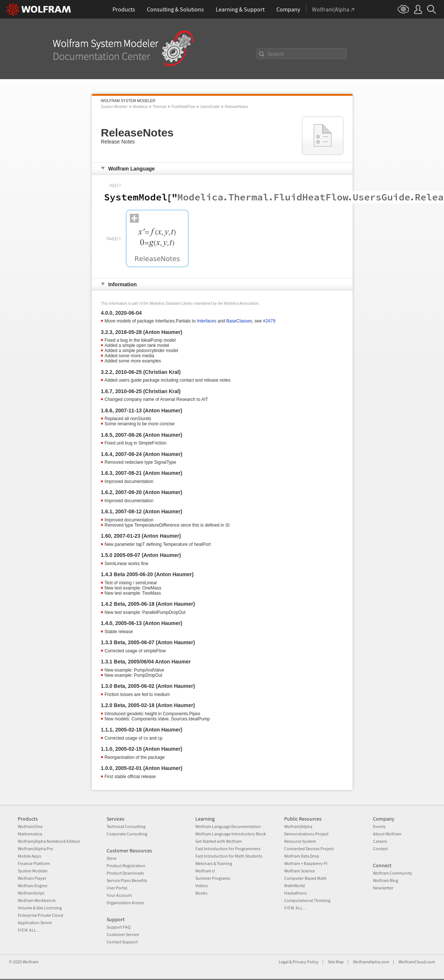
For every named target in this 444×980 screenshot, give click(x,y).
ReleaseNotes (236, 107)
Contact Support (122, 942)
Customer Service (123, 934)
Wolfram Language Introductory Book (231, 834)
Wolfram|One (30, 826)
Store (112, 858)
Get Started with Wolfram (219, 841)
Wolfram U (205, 871)
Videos (202, 886)
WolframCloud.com (417, 962)
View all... (29, 930)
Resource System (300, 841)
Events (379, 826)
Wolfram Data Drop (302, 856)
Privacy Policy (306, 962)
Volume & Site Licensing (40, 908)
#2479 (269, 321)
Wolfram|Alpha (298, 826)
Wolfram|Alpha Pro (36, 849)
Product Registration (126, 866)
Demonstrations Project (306, 834)
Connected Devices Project (309, 849)
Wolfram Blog (386, 880)
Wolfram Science (300, 871)
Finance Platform (34, 863)
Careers (380, 841)
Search (276, 54)
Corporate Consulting (127, 834)
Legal (284, 962)
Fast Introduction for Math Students (229, 856)
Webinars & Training (214, 863)
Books (201, 893)
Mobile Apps (29, 856)
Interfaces (207, 321)
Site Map (336, 962)
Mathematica (30, 834)
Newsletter (383, 888)
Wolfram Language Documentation (228, 826)
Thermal (159, 107)
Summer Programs (213, 878)
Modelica (140, 107)
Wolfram (31, 962)
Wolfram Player (32, 878)
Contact (380, 849)
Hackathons (295, 893)
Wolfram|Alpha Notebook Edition (49, 841)
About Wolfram (387, 834)
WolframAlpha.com (371, 962)
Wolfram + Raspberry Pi (306, 863)
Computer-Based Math (305, 878)
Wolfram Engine (33, 886)
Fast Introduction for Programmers (228, 849)
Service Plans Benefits (127, 880)
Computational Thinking (307, 900)
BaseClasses (239, 321)
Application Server (35, 922)
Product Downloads (125, 873)
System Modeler (114, 107)
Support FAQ (119, 927)
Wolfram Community (393, 873)
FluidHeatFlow (183, 107)
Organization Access (125, 903)
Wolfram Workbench (37, 900)
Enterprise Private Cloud (41, 915)
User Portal (117, 888)
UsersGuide (210, 107)
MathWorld (295, 886)
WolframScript (31, 893)
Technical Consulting (126, 826)
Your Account (119, 895)
